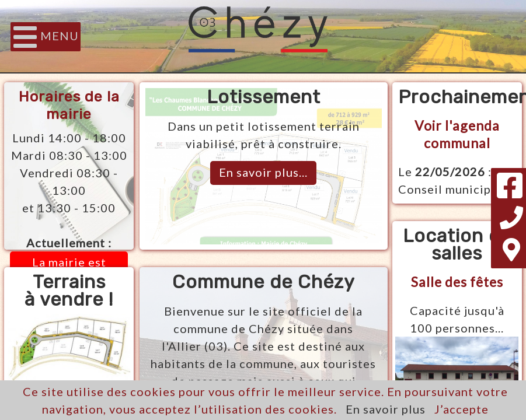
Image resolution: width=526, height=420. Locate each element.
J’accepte (461, 409)
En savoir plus (386, 409)
